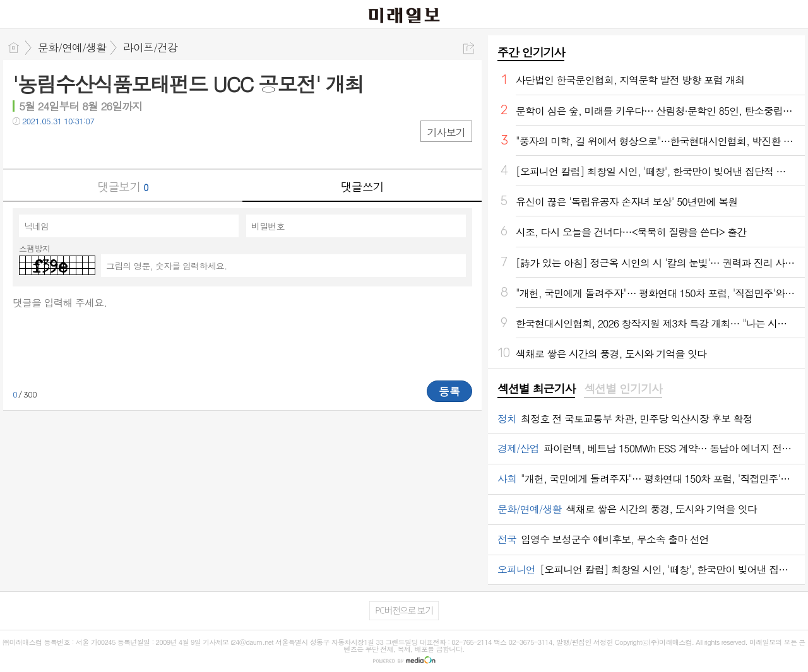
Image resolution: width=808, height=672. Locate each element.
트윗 (49, 147)
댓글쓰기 (362, 186)
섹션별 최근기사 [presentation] (536, 389)
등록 (449, 391)
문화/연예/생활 (72, 47)
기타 (99, 147)
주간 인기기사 (531, 52)
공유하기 (469, 48)
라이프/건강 (150, 47)
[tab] (536, 389)
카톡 (74, 147)
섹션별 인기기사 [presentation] (623, 389)
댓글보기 (123, 186)
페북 (24, 147)
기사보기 (446, 132)
